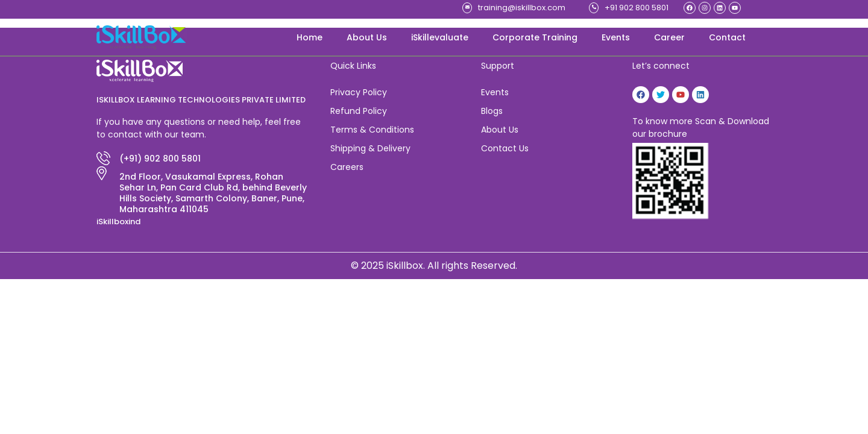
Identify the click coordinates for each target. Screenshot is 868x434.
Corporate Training (535, 37)
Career (669, 37)
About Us (367, 37)
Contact (727, 37)
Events (616, 37)
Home (310, 37)
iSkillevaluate (440, 37)
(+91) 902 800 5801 (160, 159)
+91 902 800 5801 (637, 8)
